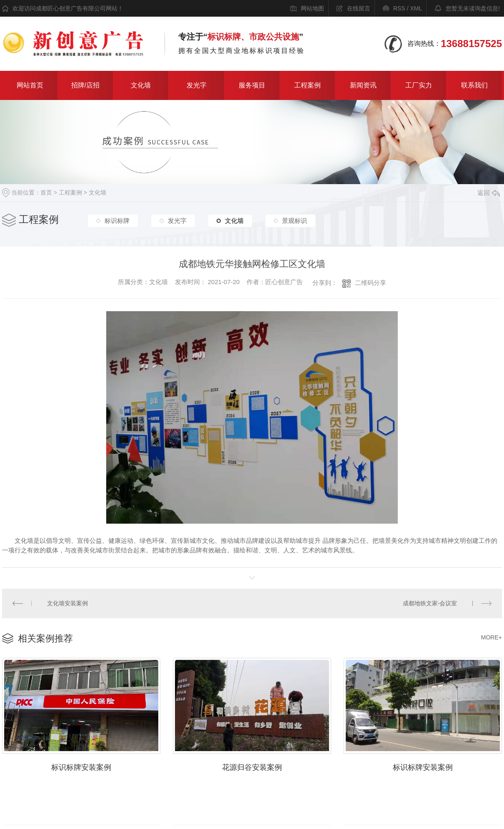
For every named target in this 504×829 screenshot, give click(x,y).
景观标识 (294, 221)
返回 (489, 193)
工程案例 (307, 85)
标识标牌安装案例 (81, 766)
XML (416, 8)
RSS (399, 8)
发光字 (197, 85)
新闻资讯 (363, 85)
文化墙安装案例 (67, 603)
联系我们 (474, 85)
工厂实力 (419, 85)
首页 (46, 192)
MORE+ (492, 637)
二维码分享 (371, 283)
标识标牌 (117, 221)
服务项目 (252, 85)
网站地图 (312, 8)
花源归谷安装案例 (252, 766)
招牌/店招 (85, 85)
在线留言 (359, 8)
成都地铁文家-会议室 (430, 603)
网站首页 (30, 85)
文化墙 (141, 85)
